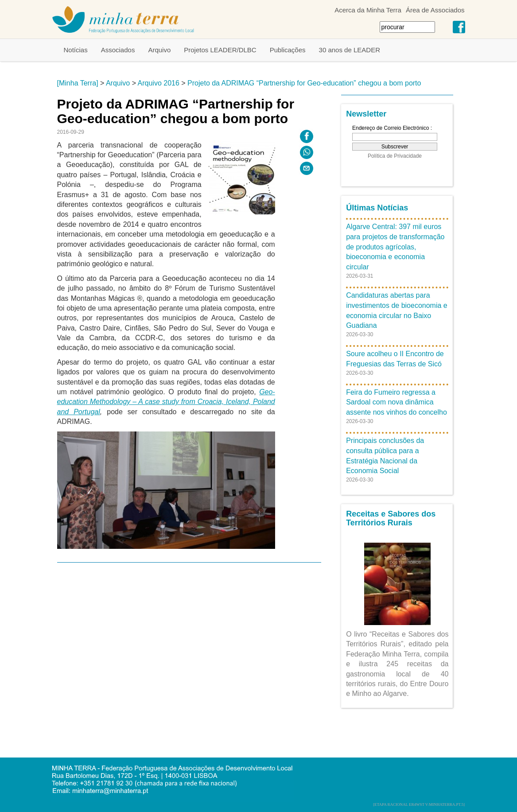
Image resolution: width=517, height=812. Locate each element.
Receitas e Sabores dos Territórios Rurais (391, 518)
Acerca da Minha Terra (368, 10)
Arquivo (159, 50)
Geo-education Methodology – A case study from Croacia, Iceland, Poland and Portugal (166, 402)
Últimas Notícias (377, 208)
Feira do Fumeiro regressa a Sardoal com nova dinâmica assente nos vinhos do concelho (396, 402)
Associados (118, 50)
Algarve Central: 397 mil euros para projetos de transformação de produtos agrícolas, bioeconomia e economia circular (395, 247)
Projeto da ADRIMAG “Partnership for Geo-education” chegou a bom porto (304, 83)
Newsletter (366, 114)
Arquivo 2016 (159, 83)
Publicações (288, 50)
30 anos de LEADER (350, 50)
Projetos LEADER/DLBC (220, 50)
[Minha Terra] (78, 83)
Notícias (76, 50)
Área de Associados (435, 10)
